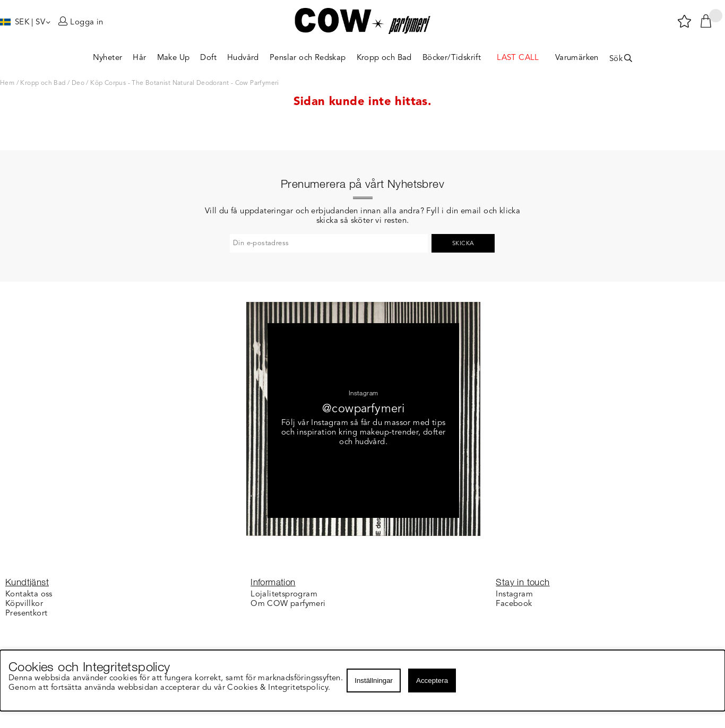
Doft (208, 58)
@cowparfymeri (363, 409)
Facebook (514, 604)
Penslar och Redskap (308, 58)
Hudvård (243, 58)
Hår (139, 58)
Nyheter (108, 58)
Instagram (514, 595)
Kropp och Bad (384, 58)
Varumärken (577, 58)
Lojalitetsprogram (284, 595)
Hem (7, 83)
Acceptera (432, 681)
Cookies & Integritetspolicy (279, 688)
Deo (78, 83)
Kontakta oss (29, 595)
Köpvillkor (24, 604)
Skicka (463, 244)
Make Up (174, 58)
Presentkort (26, 614)
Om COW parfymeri (288, 604)
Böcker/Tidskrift (452, 58)
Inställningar (374, 681)
